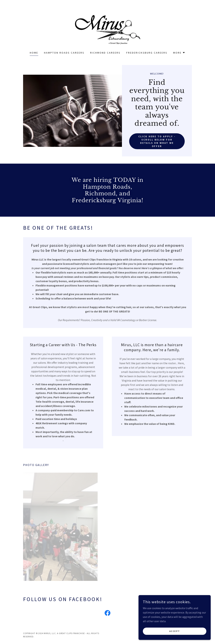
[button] (179, 53)
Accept (175, 631)
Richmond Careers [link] (105, 53)
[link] (107, 28)
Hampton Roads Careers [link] (64, 53)
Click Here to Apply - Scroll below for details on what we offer (157, 141)
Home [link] (34, 53)
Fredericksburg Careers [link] (147, 53)
